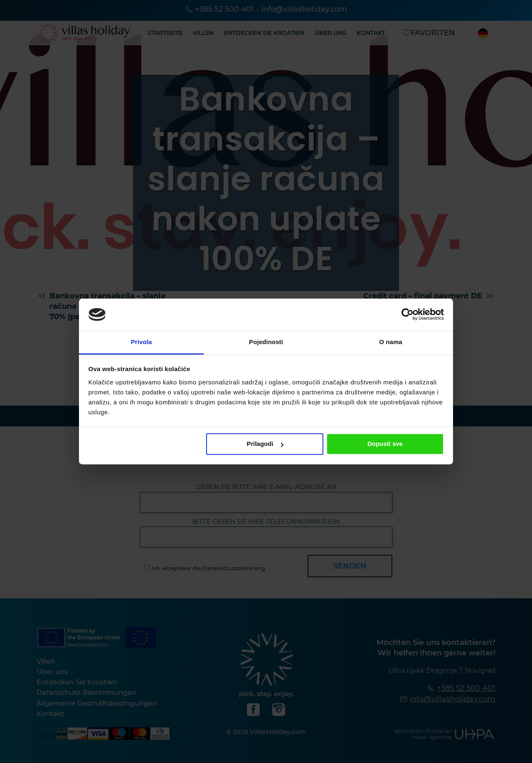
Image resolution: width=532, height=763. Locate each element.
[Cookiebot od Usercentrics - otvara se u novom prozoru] (408, 315)
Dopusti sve (385, 444)
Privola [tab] (142, 342)
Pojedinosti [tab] (266, 342)
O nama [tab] (391, 342)
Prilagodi (265, 444)
